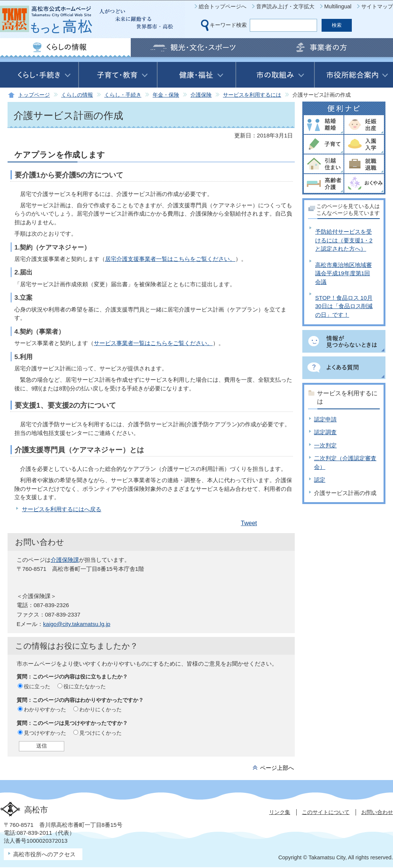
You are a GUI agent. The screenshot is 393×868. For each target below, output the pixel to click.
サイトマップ (377, 6)
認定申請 (325, 419)
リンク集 (280, 812)
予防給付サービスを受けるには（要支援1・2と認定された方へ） (344, 240)
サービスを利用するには (252, 95)
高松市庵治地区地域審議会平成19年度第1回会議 (343, 273)
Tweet (249, 523)
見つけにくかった (101, 733)
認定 (320, 480)
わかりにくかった (101, 709)
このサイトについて (326, 812)
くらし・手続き (123, 95)
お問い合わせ (377, 812)
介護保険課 (65, 560)
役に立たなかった (85, 686)
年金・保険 (166, 95)
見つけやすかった (45, 733)
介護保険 (201, 95)
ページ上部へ (277, 768)
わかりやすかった (45, 709)
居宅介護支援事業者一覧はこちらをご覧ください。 (170, 259)
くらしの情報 (77, 95)
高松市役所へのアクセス (44, 854)
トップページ (34, 95)
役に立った (37, 686)
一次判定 (325, 445)
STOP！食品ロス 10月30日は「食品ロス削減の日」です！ (344, 306)
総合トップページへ (223, 6)
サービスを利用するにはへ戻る (62, 509)
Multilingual (338, 6)
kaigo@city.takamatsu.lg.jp (77, 624)
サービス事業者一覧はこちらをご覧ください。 (153, 343)
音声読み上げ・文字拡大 (285, 6)
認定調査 (325, 432)
